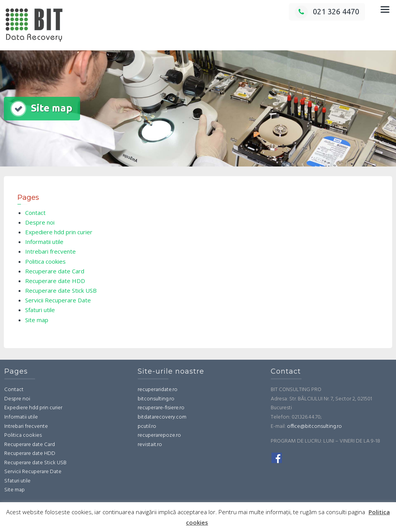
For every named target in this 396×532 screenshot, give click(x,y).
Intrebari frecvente (50, 251)
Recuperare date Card (55, 271)
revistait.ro (150, 445)
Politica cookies (45, 261)
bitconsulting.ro (156, 399)
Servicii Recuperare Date (58, 300)
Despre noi (40, 222)
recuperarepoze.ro (159, 435)
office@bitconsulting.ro (314, 426)
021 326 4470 (327, 11)
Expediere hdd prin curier (59, 232)
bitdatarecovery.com (162, 417)
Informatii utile (44, 242)
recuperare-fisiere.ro (161, 408)
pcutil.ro (147, 426)
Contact (35, 213)
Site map (37, 320)
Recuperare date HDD (55, 281)
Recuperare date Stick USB (61, 290)
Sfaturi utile (40, 310)
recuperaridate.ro (158, 390)
